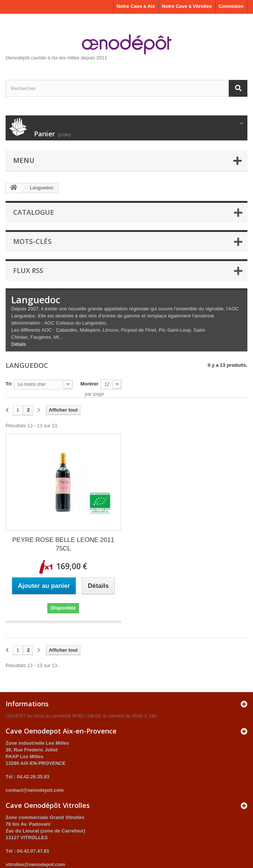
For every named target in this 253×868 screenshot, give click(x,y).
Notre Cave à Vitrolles (187, 6)
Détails (19, 344)
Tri (9, 384)
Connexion (231, 6)
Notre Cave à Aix (136, 6)
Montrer (89, 384)
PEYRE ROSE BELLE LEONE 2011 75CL (63, 544)
